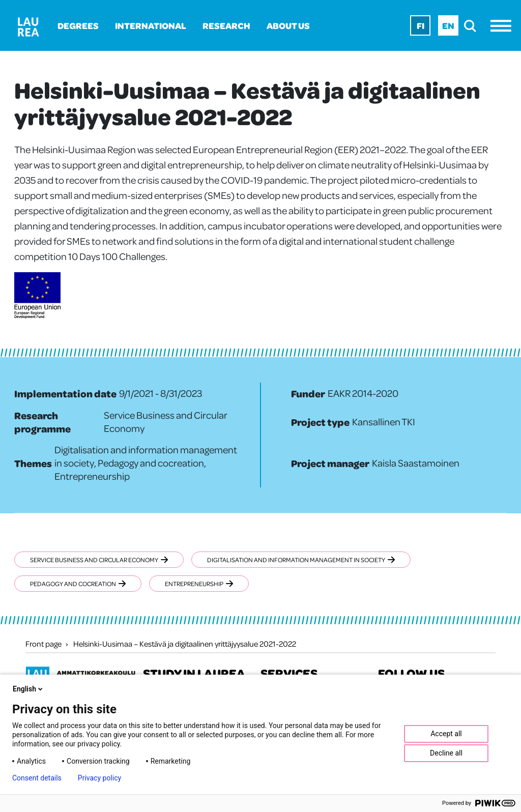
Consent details (37, 778)
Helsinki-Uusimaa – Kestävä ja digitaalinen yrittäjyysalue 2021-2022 (185, 644)
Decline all (446, 753)
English (28, 689)
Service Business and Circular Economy (99, 560)
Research (226, 25)
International (151, 25)
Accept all (446, 734)
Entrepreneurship (199, 584)
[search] (473, 26)
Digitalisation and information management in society (301, 560)
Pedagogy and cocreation (78, 584)
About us (288, 25)
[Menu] (503, 26)
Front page (44, 644)
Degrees (78, 25)
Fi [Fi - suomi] (421, 25)
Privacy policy (99, 778)
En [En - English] (448, 25)
